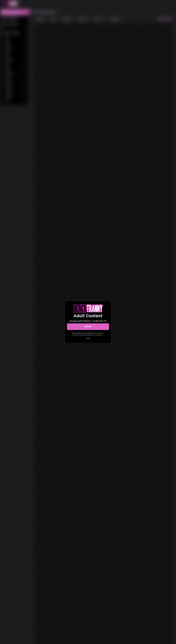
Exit (88, 338)
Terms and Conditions (95, 335)
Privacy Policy (78, 335)
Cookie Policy (99, 333)
